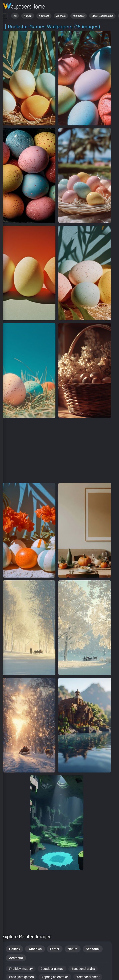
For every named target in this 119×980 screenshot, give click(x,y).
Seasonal (93, 949)
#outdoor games (52, 969)
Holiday (15, 949)
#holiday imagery (21, 969)
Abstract (44, 16)
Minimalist (79, 16)
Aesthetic (16, 958)
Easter (55, 949)
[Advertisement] (57, 451)
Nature (28, 16)
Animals (61, 16)
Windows (35, 949)
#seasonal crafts (83, 969)
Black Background (102, 16)
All (15, 16)
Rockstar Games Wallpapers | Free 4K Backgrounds (24, 6)
